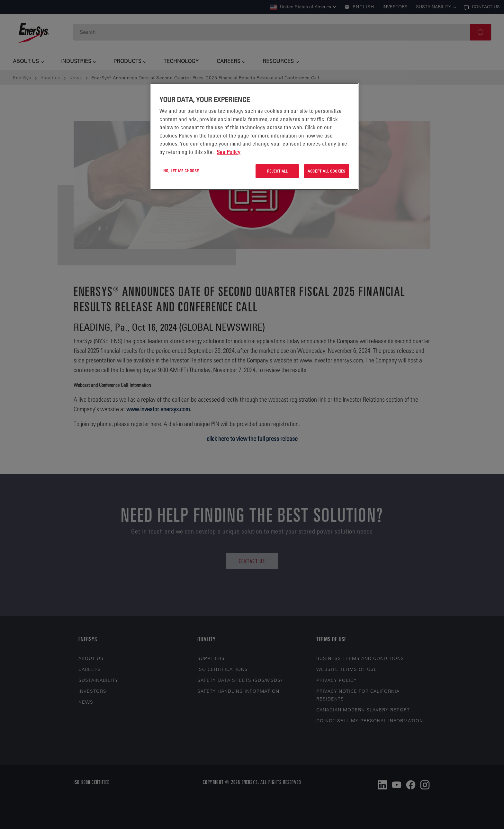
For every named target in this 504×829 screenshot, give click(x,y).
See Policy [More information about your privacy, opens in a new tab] (229, 152)
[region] (254, 136)
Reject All (277, 171)
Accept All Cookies (327, 171)
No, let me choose (181, 171)
